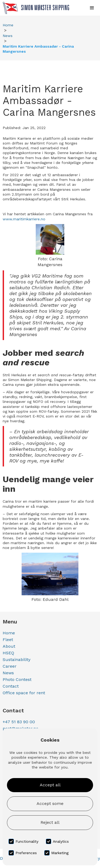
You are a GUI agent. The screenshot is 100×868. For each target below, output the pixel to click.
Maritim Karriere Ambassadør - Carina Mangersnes (38, 49)
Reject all (50, 822)
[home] (35, 8)
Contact (11, 686)
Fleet (8, 640)
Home (8, 25)
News (8, 36)
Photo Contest (17, 679)
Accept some (50, 803)
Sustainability (17, 660)
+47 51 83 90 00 (19, 722)
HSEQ (8, 653)
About (9, 646)
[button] (92, 8)
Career (10, 666)
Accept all (50, 785)
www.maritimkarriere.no (24, 219)
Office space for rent (24, 693)
